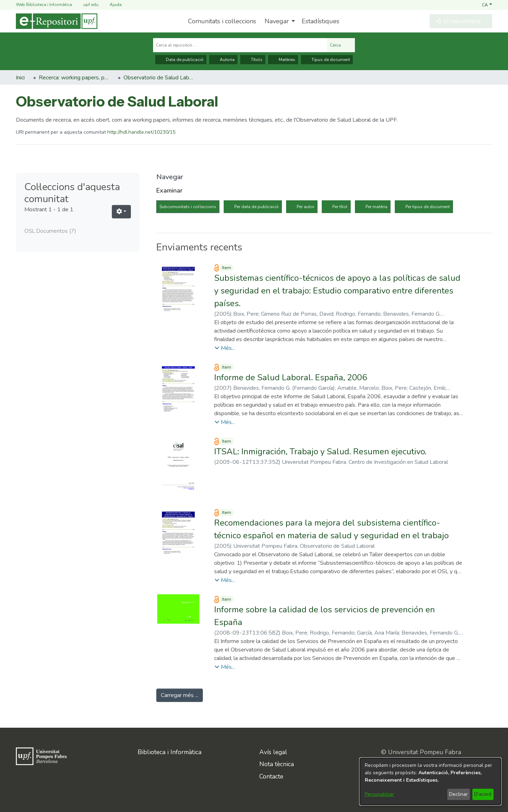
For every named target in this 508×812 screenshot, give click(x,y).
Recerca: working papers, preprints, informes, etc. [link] (74, 78)
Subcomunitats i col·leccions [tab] (188, 207)
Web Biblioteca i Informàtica (44, 5)
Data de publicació (181, 60)
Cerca (341, 45)
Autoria (223, 60)
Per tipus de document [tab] (428, 207)
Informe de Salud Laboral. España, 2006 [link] (291, 377)
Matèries (283, 60)
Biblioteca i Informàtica (170, 752)
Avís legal (273, 752)
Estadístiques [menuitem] (320, 21)
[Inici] (57, 21)
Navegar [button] (277, 21)
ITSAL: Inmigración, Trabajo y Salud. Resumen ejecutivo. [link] (320, 452)
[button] (487, 5)
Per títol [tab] (340, 207)
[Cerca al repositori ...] (240, 45)
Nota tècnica (277, 764)
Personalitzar (379, 794)
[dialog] (430, 781)
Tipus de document (327, 60)
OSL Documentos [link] (50, 231)
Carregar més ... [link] (180, 695)
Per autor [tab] (306, 207)
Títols (253, 60)
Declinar (458, 794)
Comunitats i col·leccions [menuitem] (222, 21)
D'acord (483, 794)
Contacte (271, 776)
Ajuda (111, 5)
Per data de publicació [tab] (256, 207)
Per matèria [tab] (376, 207)
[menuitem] (279, 21)
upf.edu (87, 5)
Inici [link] (20, 78)
